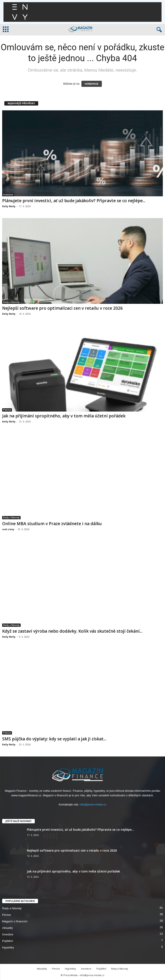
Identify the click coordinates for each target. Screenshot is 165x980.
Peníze (7, 410)
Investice (8, 195)
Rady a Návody (11, 302)
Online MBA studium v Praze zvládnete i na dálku (52, 524)
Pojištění (8, 941)
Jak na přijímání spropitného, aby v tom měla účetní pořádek (64, 416)
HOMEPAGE (92, 84)
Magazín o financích (15, 921)
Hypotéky (8, 947)
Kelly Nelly (9, 206)
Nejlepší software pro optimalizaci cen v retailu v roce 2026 (62, 308)
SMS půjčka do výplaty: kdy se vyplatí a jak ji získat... (54, 739)
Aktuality (7, 928)
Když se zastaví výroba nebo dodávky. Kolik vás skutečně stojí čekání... (72, 631)
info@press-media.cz (93, 804)
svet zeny (8, 529)
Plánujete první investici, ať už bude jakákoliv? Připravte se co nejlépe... (74, 201)
